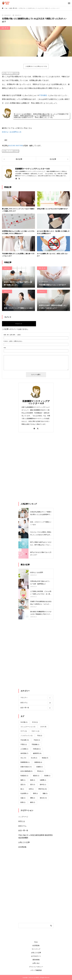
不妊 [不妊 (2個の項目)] (40, 736)
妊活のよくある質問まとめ (12, 132)
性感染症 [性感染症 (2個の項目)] (24, 776)
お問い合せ (36, 963)
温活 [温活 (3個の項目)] (23, 785)
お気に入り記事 (24, 842)
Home (36, 942)
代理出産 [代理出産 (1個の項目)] (37, 749)
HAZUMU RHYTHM (16, 146)
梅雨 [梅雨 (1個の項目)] (23, 780)
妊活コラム (7, 268)
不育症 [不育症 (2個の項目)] (24, 744)
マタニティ (42, 291)
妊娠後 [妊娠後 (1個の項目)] (40, 767)
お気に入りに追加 (11, 73)
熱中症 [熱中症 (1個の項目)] (43, 785)
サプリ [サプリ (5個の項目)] (24, 731)
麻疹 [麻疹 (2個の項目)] (33, 802)
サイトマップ (36, 949)
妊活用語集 (22, 847)
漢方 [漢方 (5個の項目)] (33, 785)
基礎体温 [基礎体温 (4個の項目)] (38, 762)
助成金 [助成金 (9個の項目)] (45, 758)
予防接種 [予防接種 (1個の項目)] (35, 744)
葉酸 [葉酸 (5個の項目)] (45, 793)
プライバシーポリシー (36, 967)
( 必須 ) (12, 335)
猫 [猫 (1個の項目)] (22, 789)
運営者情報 (36, 960)
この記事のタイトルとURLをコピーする (36, 66)
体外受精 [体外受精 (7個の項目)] (24, 753)
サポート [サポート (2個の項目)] (35, 731)
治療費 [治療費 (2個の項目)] (43, 780)
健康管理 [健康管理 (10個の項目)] (37, 753)
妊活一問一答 (5, 28)
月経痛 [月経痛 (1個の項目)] (47, 776)
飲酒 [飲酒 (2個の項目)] (23, 802)
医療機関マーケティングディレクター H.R (36, 402)
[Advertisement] (33, 467)
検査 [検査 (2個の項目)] (33, 780)
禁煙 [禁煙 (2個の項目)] (35, 793)
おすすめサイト (36, 956)
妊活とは (22, 821)
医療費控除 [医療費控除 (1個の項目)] (25, 762)
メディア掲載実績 (36, 970)
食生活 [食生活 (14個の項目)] (43, 798)
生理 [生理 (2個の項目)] (31, 789)
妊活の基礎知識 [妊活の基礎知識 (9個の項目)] (26, 771)
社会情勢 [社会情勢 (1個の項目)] (24, 793)
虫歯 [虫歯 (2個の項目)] (23, 798)
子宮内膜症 (43, 95)
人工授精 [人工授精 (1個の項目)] (24, 749)
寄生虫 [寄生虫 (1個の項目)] (40, 771)
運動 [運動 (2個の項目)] (33, 798)
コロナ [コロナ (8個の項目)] (43, 727)
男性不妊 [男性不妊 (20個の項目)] (43, 789)
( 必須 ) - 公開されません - (13, 341)
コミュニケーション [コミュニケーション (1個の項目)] (28, 727)
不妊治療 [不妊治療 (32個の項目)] (25, 740)
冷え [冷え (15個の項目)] (23, 758)
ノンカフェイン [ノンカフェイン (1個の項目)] (26, 736)
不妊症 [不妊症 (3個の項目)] (37, 740)
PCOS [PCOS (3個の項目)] (35, 722)
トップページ (23, 817)
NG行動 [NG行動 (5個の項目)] (24, 722)
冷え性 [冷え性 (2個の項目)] (34, 758)
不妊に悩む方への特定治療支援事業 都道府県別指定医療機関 (35, 836)
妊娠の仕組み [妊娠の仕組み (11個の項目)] (26, 767)
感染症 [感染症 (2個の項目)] (36, 776)
